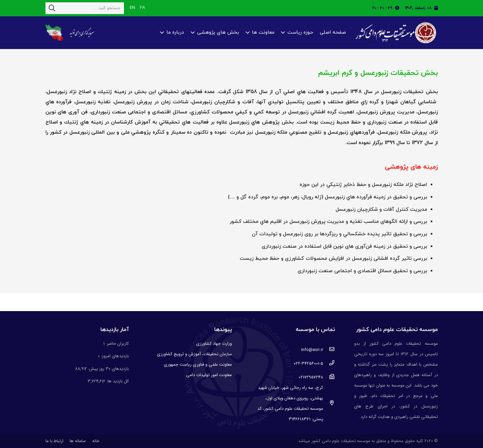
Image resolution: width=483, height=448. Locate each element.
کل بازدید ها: (117, 381)
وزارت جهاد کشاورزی (214, 344)
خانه (96, 441)
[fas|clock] (399, 8)
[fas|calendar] (436, 8)
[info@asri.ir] (329, 350)
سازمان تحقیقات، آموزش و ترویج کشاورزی (194, 354)
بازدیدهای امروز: (114, 356)
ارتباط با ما (54, 441)
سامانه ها (78, 441)
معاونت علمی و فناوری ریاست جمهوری (198, 365)
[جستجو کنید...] (85, 8)
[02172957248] (329, 377)
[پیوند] (395, 33)
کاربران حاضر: (117, 344)
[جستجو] (52, 8)
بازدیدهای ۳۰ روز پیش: (108, 369)
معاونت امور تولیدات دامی (209, 375)
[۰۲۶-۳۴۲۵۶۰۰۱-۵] (329, 364)
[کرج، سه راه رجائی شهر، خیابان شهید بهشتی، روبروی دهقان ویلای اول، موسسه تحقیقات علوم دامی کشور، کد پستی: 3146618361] (329, 404)
